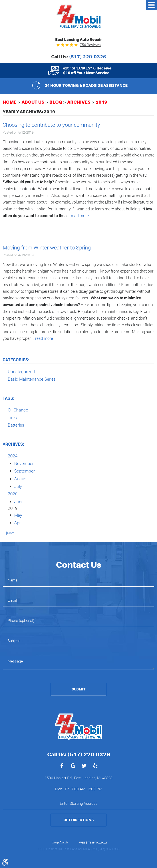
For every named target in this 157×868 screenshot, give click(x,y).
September (24, 471)
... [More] (9, 533)
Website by (93, 843)
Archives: (13, 444)
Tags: (8, 398)
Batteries (16, 425)
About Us (33, 102)
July (18, 486)
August (21, 479)
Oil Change (18, 410)
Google (73, 766)
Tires (12, 417)
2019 (101, 102)
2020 (13, 494)
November (24, 463)
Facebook (62, 766)
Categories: (16, 360)
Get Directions (78, 820)
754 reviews (90, 45)
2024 (13, 456)
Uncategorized (21, 371)
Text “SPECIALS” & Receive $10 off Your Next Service (86, 70)
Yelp (95, 766)
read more (80, 216)
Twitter (84, 766)
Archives (79, 102)
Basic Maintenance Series (32, 379)
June (19, 501)
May (18, 515)
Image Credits (60, 842)
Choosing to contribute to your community (51, 125)
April (18, 523)
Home (10, 102)
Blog (56, 102)
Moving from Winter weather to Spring (47, 247)
